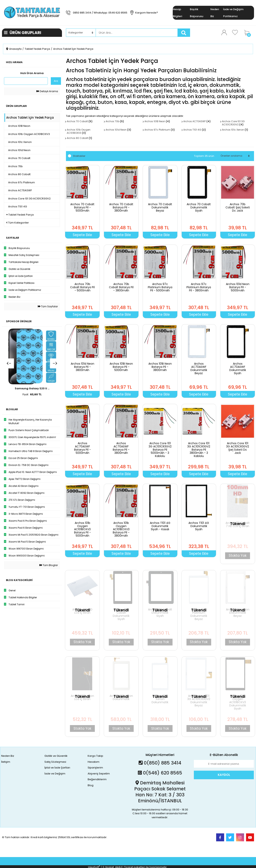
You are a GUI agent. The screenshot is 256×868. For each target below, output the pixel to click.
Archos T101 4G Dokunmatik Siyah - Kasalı (160, 526)
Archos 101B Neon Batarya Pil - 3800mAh (160, 367)
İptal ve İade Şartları (57, 768)
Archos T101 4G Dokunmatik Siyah (199, 526)
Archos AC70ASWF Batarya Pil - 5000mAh (82, 448)
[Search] (137, 33)
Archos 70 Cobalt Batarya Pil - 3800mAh (121, 207)
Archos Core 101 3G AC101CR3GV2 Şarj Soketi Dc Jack (238, 448)
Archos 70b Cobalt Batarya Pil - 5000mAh (82, 287)
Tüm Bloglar (49, 565)
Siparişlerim (95, 768)
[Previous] (9, 363)
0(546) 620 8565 (160, 773)
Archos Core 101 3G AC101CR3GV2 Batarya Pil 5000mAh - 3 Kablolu (160, 450)
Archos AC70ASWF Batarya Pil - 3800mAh (121, 448)
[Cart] (248, 33)
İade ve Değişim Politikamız (233, 13)
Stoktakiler (79, 156)
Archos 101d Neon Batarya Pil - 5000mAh (238, 287)
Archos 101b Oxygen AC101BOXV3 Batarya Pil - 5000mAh (82, 529)
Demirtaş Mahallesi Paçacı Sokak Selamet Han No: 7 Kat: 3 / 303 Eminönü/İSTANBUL (160, 792)
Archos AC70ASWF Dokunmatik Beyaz (199, 368)
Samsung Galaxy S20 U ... (32, 388)
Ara (56, 81)
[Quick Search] (26, 81)
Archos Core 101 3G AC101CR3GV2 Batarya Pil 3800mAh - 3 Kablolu (199, 450)
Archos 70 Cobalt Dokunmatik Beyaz (160, 207)
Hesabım (94, 762)
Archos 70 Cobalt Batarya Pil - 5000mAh (82, 207)
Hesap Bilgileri (177, 13)
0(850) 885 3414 (160, 763)
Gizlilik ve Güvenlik (56, 756)
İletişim (6, 762)
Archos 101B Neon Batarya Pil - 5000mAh (121, 367)
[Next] (55, 363)
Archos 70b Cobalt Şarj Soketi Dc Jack (238, 207)
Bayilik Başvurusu (197, 13)
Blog (91, 785)
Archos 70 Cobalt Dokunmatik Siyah (199, 207)
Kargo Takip (95, 756)
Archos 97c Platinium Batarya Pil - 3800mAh (199, 287)
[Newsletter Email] (224, 764)
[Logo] (32, 12)
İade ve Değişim (55, 774)
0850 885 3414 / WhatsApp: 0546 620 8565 (100, 13)
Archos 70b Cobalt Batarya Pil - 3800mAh (121, 287)
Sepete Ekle (82, 235)
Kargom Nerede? (147, 13)
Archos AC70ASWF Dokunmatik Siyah (238, 368)
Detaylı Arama (47, 91)
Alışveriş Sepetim (99, 774)
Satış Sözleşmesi (55, 762)
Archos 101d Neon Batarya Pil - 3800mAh (82, 367)
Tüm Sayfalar (48, 306)
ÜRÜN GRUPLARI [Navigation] (23, 33)
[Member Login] (224, 32)
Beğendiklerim (97, 779)
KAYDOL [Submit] (224, 775)
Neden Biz (215, 13)
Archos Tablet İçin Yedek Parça (73, 49)
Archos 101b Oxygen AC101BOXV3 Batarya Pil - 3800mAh (121, 529)
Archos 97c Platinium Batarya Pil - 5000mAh (160, 287)
